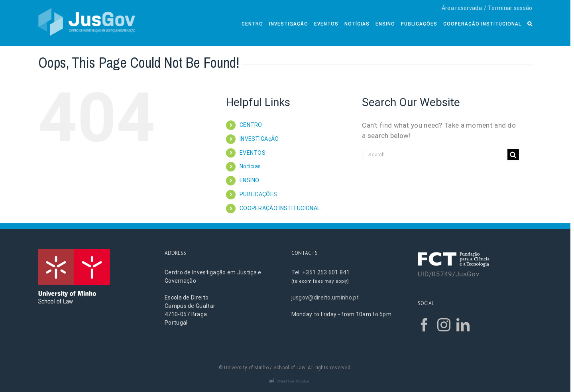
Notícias (250, 166)
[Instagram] (444, 325)
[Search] (530, 23)
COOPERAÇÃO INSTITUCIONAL (280, 208)
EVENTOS (253, 153)
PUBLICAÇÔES (258, 194)
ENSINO (250, 180)
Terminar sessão (510, 8)
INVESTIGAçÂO (259, 139)
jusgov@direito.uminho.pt (325, 297)
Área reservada (462, 8)
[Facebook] (424, 325)
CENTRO (251, 125)
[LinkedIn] (463, 325)
